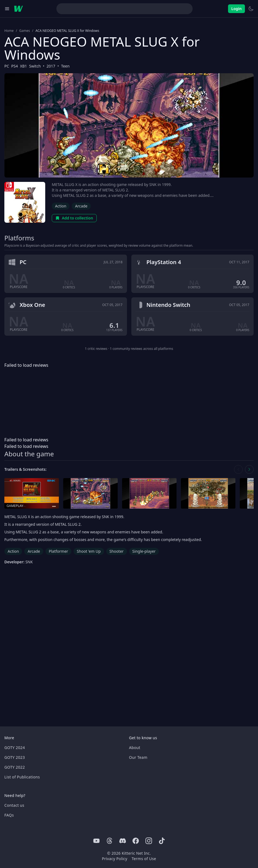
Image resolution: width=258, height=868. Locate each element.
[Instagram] (149, 841)
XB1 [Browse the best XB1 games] (24, 66)
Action (61, 206)
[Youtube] (96, 841)
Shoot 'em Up (89, 551)
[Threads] (110, 841)
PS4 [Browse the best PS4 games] (14, 66)
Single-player (144, 551)
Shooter (117, 551)
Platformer (58, 551)
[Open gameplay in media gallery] (32, 493)
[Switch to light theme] (251, 9)
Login (236, 9)
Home (9, 31)
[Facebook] (136, 841)
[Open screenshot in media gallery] (90, 493)
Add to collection (74, 218)
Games (25, 31)
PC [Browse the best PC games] (7, 66)
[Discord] (123, 841)
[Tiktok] (162, 841)
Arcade (81, 206)
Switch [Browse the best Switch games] (35, 66)
